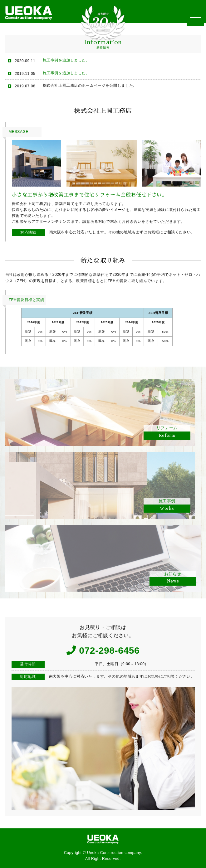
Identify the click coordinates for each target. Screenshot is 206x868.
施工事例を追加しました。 (66, 60)
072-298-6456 (109, 650)
